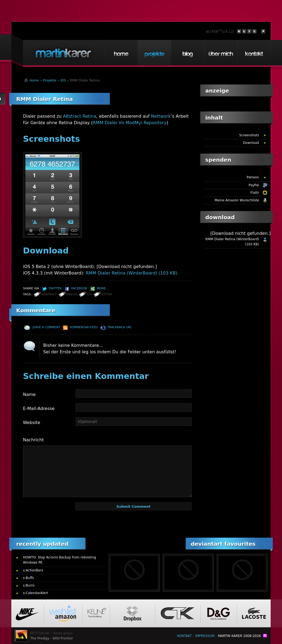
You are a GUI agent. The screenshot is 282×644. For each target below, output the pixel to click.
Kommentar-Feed (84, 327)
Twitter (55, 288)
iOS (63, 80)
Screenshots (249, 135)
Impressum (205, 636)
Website (32, 423)
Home (121, 53)
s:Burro (29, 585)
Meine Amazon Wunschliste (237, 200)
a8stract (49, 294)
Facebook (79, 288)
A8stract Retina (80, 116)
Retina (107, 294)
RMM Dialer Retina (44, 99)
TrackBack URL (120, 327)
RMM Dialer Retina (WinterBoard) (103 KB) (131, 273)
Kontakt (254, 53)
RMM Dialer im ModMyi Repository (130, 123)
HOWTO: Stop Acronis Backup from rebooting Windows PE (60, 560)
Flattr (255, 193)
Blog (187, 53)
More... (103, 288)
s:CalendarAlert (36, 593)
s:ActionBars (33, 570)
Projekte (154, 53)
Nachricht (33, 440)
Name (29, 394)
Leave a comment (46, 327)
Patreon (253, 177)
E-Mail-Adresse (39, 409)
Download (251, 143)
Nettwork (161, 116)
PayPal (254, 185)
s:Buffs (28, 578)
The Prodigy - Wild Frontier (52, 638)
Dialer (72, 294)
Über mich (221, 53)
